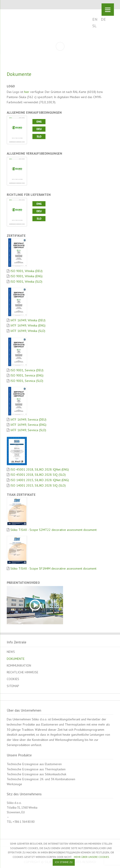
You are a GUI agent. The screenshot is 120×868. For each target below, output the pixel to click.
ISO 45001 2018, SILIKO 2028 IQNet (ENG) (39, 469)
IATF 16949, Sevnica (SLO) (28, 430)
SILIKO (22, 19)
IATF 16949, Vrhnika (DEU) (27, 320)
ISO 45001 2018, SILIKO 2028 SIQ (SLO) (38, 475)
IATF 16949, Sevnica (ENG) (28, 425)
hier (27, 92)
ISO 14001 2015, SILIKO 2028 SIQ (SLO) (38, 485)
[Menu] (108, 10)
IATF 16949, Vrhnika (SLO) (27, 331)
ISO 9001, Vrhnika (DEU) (26, 271)
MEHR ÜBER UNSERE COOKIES (92, 857)
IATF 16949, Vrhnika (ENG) (27, 325)
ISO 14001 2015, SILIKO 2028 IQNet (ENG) (39, 480)
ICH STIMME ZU (64, 862)
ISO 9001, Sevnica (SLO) (26, 381)
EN (95, 19)
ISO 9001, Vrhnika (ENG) (26, 276)
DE (103, 19)
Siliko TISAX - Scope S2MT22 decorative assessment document (53, 530)
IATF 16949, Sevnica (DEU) (28, 419)
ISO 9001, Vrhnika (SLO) (26, 282)
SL (94, 26)
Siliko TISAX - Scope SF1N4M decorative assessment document (53, 568)
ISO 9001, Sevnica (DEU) (26, 370)
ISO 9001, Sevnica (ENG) (26, 375)
